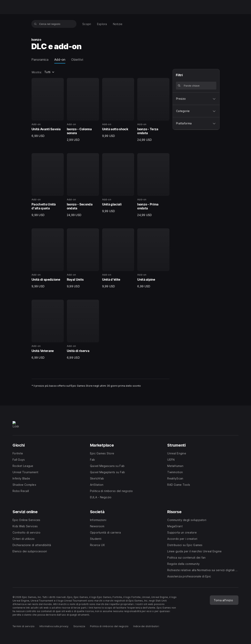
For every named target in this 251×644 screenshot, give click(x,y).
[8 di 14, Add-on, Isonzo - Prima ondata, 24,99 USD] (153, 185)
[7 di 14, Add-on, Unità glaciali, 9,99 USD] (118, 183)
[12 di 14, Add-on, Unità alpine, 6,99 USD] (153, 258)
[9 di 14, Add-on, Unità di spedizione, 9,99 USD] (48, 258)
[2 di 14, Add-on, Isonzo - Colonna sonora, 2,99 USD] (83, 110)
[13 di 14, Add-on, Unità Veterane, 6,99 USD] (48, 330)
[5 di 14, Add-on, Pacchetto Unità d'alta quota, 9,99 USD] (48, 185)
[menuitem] (87, 24)
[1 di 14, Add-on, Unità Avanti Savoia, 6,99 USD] (48, 108)
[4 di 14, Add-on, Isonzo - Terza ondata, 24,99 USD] (153, 110)
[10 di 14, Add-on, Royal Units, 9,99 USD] (83, 258)
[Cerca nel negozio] (35, 24)
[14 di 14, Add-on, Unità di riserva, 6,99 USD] (83, 330)
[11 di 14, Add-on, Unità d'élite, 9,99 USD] (118, 258)
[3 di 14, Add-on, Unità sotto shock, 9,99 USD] (118, 108)
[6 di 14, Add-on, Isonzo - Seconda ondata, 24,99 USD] (83, 185)
